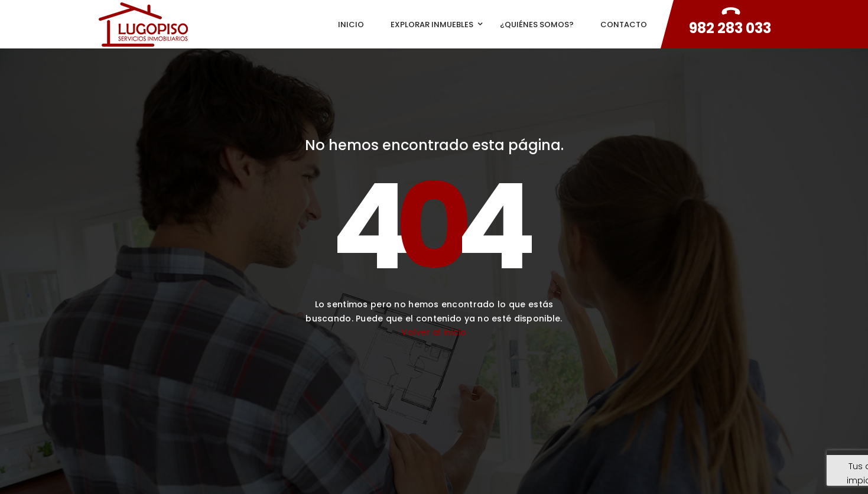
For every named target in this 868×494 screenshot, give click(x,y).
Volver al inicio (434, 332)
